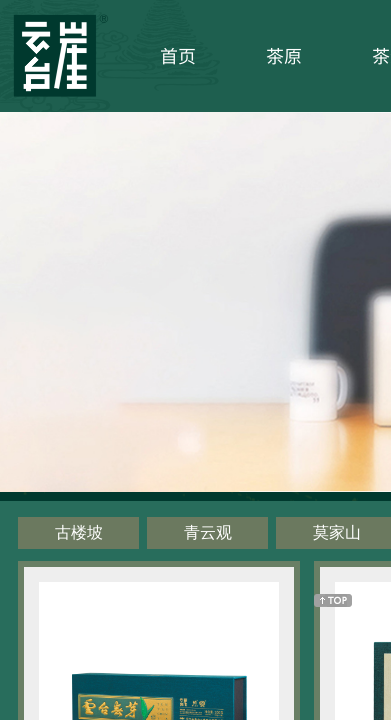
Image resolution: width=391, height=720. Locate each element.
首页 (178, 55)
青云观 (208, 532)
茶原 (284, 55)
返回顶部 (333, 600)
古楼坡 (79, 532)
